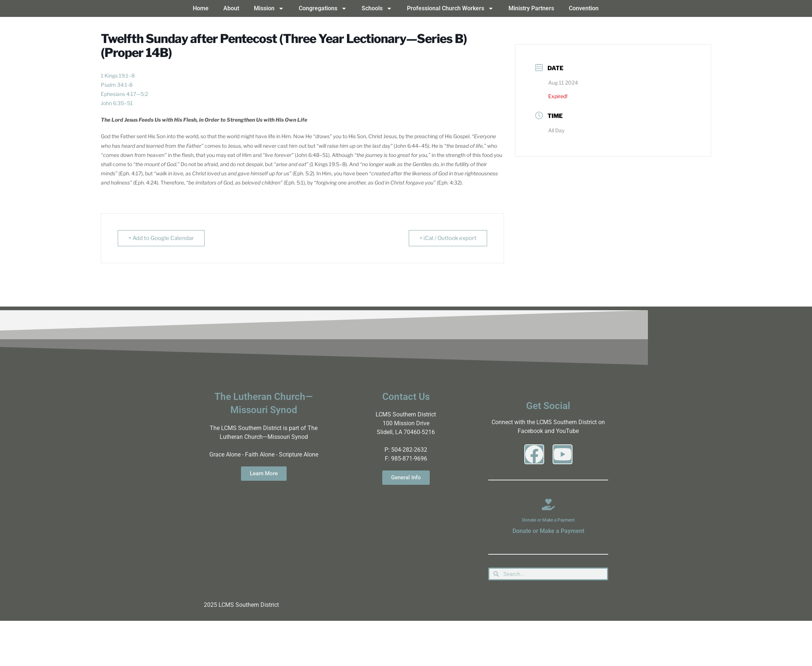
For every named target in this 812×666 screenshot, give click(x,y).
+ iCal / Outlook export (448, 238)
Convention (584, 8)
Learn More (264, 473)
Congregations (323, 8)
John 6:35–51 (117, 103)
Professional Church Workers (450, 8)
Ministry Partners (531, 8)
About (231, 8)
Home (201, 8)
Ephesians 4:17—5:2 (124, 94)
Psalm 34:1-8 (117, 85)
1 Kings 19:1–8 (118, 76)
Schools (377, 8)
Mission (269, 8)
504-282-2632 (409, 450)
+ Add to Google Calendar (161, 238)
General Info (406, 477)
